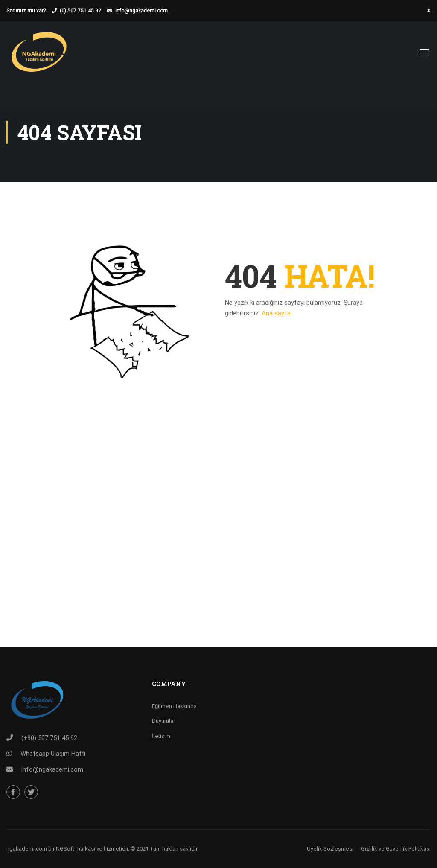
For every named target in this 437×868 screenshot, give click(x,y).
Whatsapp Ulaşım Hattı (53, 754)
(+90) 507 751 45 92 (49, 738)
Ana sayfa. (277, 313)
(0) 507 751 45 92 (80, 11)
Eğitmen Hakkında (174, 706)
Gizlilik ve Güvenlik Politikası (396, 849)
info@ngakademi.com (141, 11)
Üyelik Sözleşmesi (330, 849)
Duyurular (163, 721)
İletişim (161, 736)
